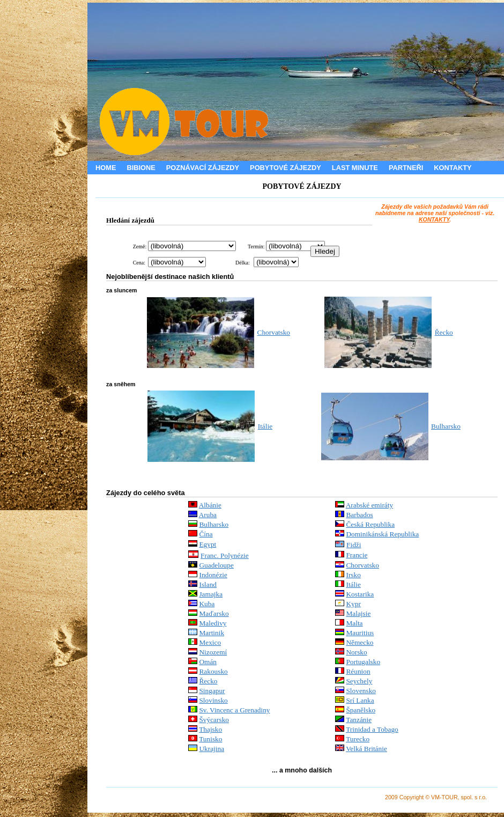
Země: (140, 246)
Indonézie (213, 575)
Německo (360, 642)
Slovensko (361, 691)
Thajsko (210, 729)
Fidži (354, 545)
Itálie (265, 426)
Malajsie (358, 613)
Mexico (210, 642)
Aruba (208, 515)
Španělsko (361, 710)
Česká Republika (370, 524)
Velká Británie (366, 749)
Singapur (212, 691)
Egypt (207, 544)
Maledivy (213, 623)
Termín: (256, 246)
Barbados (359, 515)
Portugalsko (363, 662)
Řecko (444, 332)
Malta (354, 623)
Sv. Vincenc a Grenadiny (234, 710)
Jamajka (211, 594)
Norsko (356, 652)
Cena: (139, 263)
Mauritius (360, 633)
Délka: (243, 263)
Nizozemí (213, 652)
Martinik (212, 633)
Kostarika (360, 594)
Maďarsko (214, 613)
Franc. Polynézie (225, 555)
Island (208, 584)
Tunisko (210, 739)
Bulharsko (446, 426)
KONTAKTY (434, 219)
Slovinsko (213, 700)
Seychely (359, 681)
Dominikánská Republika (382, 534)
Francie (357, 555)
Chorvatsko (274, 332)
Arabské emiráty (369, 505)
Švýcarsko (214, 720)
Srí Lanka (360, 700)
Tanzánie (359, 720)
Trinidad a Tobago (372, 729)
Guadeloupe (216, 565)
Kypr (353, 604)
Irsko (353, 575)
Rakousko (213, 671)
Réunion (358, 671)
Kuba (207, 604)
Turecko (358, 739)
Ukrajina (212, 749)
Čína (206, 534)
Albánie (210, 505)
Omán (208, 662)
